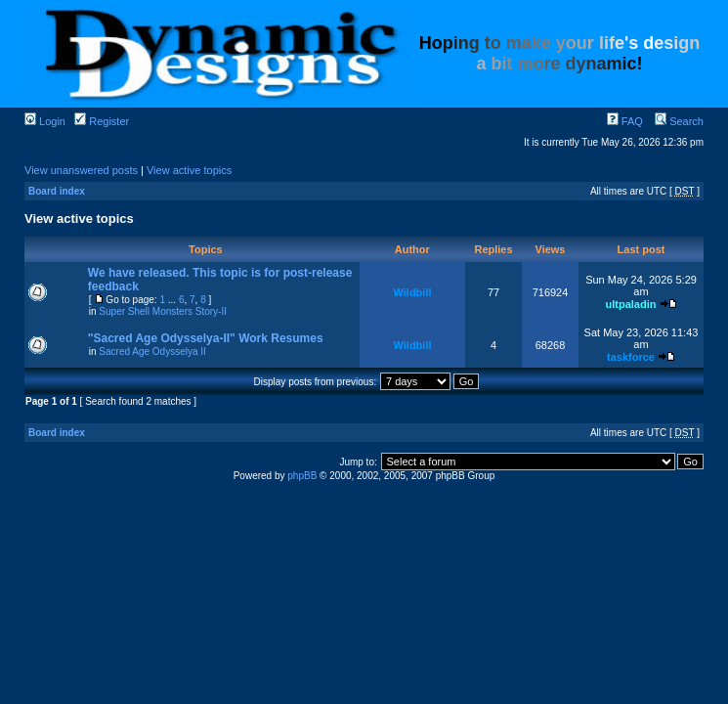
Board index (57, 191)
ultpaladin (630, 304)
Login (45, 121)
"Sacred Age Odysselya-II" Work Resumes (206, 338)
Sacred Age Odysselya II (152, 352)
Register (102, 121)
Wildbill (412, 292)
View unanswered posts (81, 170)
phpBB (302, 476)
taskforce (631, 357)
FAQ (625, 121)
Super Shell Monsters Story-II (163, 311)
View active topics (189, 170)
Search (679, 121)
